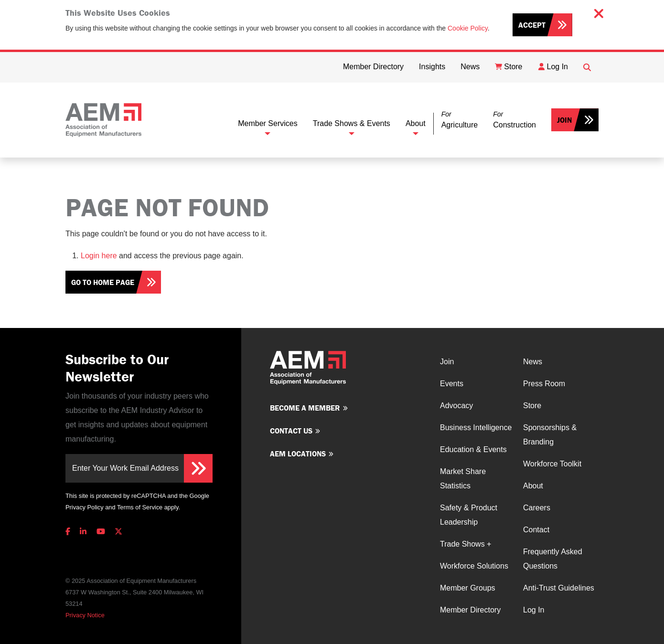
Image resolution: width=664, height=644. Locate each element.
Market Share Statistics (463, 479)
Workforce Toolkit (552, 464)
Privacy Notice (85, 615)
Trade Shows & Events (352, 123)
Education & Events (473, 449)
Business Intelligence (476, 428)
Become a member (305, 408)
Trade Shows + (466, 544)
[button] (460, 120)
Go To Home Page (103, 282)
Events (452, 384)
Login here (99, 256)
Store (532, 406)
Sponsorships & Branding (550, 435)
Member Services (268, 123)
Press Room (544, 384)
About (416, 123)
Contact (536, 530)
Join (564, 120)
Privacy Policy (85, 507)
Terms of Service (140, 507)
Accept (532, 25)
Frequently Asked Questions (553, 559)
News (533, 362)
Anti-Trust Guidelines (559, 588)
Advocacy (456, 406)
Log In (534, 610)
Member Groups (468, 588)
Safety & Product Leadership (469, 515)
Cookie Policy (468, 28)
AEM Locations (298, 454)
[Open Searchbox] (587, 67)
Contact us (291, 431)
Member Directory (470, 610)
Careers (537, 508)
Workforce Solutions (474, 566)
